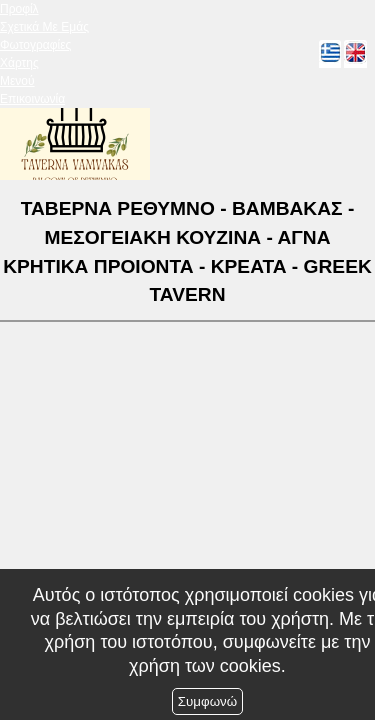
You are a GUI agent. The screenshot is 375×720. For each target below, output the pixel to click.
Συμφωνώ (207, 701)
